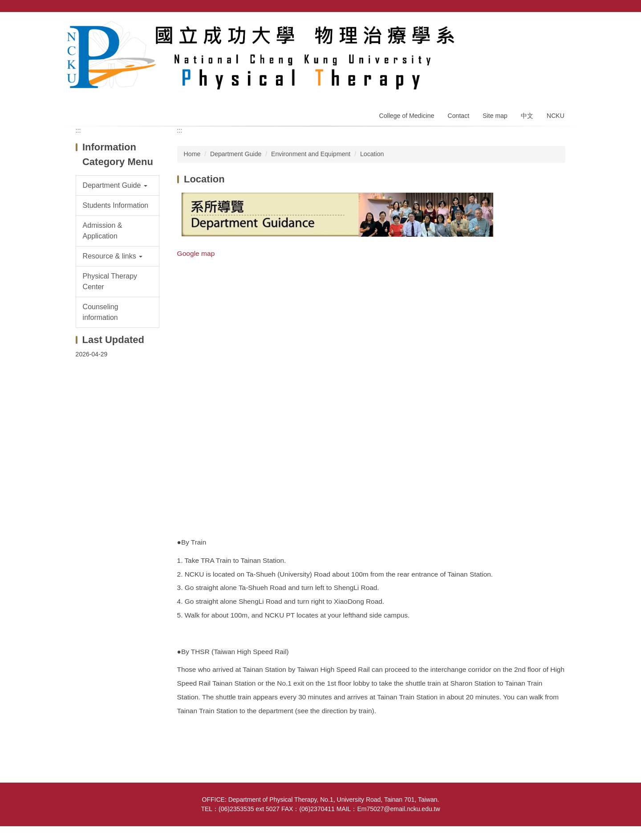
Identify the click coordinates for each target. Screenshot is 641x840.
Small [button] (501, 141)
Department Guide (236, 154)
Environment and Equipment (311, 154)
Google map (196, 253)
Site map (495, 116)
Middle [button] (529, 141)
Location (372, 154)
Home (357, 116)
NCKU (556, 116)
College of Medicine (406, 116)
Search (568, 6)
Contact (459, 116)
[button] (118, 186)
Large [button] (556, 141)
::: (78, 130)
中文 (527, 116)
